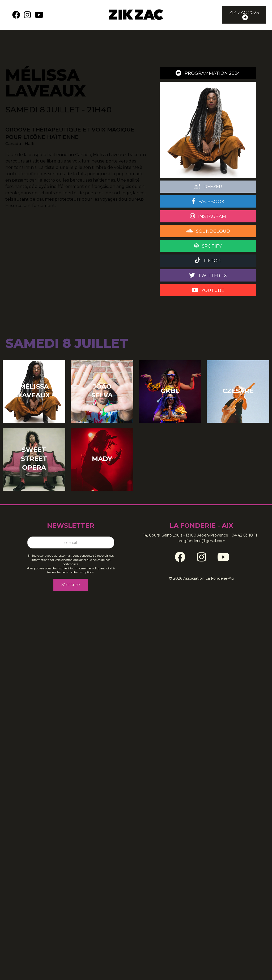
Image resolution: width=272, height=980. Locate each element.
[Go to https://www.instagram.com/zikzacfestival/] (201, 555)
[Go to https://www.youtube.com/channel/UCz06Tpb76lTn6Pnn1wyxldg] (223, 555)
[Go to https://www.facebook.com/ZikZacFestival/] (180, 555)
